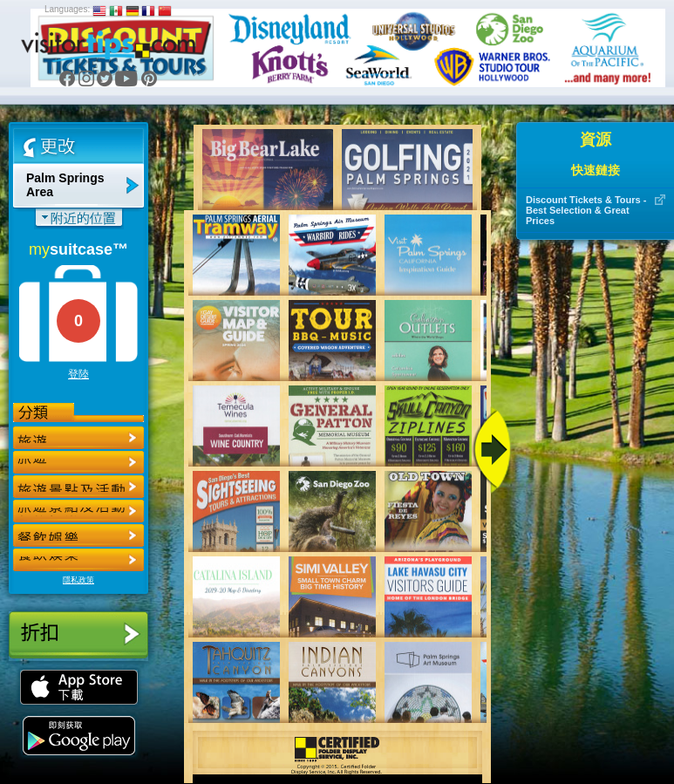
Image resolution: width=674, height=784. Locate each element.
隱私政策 (78, 580)
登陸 (78, 374)
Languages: (67, 9)
